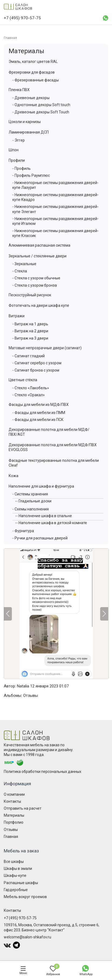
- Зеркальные (24, 264)
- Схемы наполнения (31, 509)
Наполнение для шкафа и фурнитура (41, 486)
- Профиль (22, 168)
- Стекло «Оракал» (29, 395)
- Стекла (20, 271)
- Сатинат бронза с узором (36, 370)
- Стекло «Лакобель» (31, 388)
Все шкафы (14, 862)
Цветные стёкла (23, 380)
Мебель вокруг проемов (25, 897)
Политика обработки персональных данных (43, 772)
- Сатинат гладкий (29, 356)
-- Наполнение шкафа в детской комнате (51, 523)
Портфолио (14, 822)
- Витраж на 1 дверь (30, 324)
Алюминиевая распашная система (39, 245)
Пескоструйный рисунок (30, 295)
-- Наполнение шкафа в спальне (43, 516)
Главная (11, 837)
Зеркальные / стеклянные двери (38, 256)
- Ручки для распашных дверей (40, 538)
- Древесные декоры (31, 98)
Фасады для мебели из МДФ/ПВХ (39, 405)
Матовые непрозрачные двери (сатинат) (45, 348)
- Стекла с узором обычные (36, 278)
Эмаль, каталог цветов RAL (33, 62)
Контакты (12, 801)
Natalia (23, 686)
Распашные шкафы (21, 883)
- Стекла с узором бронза (35, 285)
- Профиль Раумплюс (31, 175)
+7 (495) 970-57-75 (20, 918)
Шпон (14, 150)
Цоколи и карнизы (25, 122)
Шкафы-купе (15, 875)
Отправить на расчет (23, 808)
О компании (14, 794)
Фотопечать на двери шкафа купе (39, 305)
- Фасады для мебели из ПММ (39, 413)
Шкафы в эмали (18, 869)
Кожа (13, 476)
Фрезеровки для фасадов (32, 72)
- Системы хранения (30, 494)
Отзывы (31, 696)
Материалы (26, 51)
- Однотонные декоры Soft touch (41, 105)
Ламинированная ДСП (29, 132)
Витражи (17, 316)
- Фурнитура (23, 531)
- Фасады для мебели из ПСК (38, 420)
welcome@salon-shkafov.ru (27, 937)
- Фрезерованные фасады (36, 80)
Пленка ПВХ (19, 90)
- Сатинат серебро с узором (37, 363)
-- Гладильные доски (33, 501)
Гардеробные (16, 890)
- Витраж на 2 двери (30, 331)
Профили (17, 160)
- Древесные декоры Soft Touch (41, 112)
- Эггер (19, 140)
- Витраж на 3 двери (30, 338)
